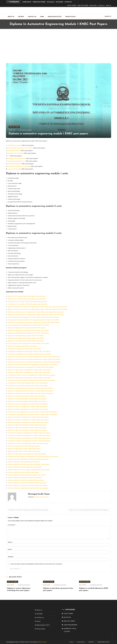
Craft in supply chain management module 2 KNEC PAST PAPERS (28, 344)
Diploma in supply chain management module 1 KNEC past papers (29, 372)
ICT (9, 156)
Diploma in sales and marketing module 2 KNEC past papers (27, 428)
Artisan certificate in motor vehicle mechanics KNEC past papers (29, 470)
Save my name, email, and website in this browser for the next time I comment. (36, 564)
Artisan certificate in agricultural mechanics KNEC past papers (28, 488)
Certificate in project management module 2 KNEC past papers (29, 441)
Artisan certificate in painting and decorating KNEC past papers (28, 464)
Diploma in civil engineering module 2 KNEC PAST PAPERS (26, 338)
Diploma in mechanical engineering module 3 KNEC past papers (29, 510)
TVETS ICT (69, 2)
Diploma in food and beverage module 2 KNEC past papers (27, 399)
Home (42, 17)
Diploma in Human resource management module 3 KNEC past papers (31, 367)
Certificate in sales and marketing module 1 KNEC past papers (28, 443)
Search (108, 16)
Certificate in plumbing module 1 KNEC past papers (24, 349)
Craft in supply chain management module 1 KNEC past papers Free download (33, 317)
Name (10, 542)
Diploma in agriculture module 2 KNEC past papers (24, 449)
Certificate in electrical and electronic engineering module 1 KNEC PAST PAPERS (33, 320)
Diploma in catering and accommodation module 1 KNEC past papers (30, 388)
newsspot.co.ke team (26, 130)
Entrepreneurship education (17, 158)
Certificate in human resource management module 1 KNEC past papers (31, 380)
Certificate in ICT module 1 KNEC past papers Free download (27, 301)
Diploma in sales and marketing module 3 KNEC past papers (27, 430)
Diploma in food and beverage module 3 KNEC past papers (27, 401)
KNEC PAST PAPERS (40, 2)
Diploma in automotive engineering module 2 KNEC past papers (89, 510)
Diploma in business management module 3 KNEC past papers (28, 422)
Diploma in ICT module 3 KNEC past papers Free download (27, 299)
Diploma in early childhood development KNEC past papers (27, 454)
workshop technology (15, 145)
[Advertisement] (59, 46)
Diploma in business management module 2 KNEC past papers (28, 420)
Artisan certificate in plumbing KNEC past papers (24, 462)
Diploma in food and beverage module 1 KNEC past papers (27, 396)
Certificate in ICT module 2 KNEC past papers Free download (27, 304)
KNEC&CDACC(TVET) (55, 17)
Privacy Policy (71, 17)
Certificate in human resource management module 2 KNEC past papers (32, 375)
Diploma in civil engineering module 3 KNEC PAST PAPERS (26, 341)
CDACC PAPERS (72, 5)
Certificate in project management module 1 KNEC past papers (29, 438)
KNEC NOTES (27, 2)
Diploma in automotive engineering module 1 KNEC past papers (48, 134)
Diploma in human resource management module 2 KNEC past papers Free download (36, 315)
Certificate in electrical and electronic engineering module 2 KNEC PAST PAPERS (33, 322)
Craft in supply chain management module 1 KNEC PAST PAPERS (28, 325)
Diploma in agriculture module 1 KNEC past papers (24, 446)
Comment (12, 525)
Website (11, 557)
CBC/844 (21, 17)
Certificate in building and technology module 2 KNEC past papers (29, 354)
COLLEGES (60, 2)
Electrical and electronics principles (19, 166)
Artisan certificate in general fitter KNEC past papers (25, 478)
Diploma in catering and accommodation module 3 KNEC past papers (30, 393)
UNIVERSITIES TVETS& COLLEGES (70, 630)
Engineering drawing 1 (15, 164)
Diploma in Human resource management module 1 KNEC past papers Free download (36, 312)
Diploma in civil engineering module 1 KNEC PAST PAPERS (26, 336)
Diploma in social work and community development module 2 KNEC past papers (34, 359)
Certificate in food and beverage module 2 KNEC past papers (28, 386)
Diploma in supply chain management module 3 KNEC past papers (29, 370)
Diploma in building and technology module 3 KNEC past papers (28, 333)
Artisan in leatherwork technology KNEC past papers (25, 467)
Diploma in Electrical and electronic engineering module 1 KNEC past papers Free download (37, 307)
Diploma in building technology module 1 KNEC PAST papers (27, 328)
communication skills (14, 169)
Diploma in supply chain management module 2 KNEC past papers (29, 378)
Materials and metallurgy (16, 153)
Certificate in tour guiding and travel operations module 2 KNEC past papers (33, 414)
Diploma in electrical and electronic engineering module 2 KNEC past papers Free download (37, 309)
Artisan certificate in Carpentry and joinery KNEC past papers (28, 485)
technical (51, 2)
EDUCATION (93, 5)
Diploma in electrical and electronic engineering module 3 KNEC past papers (33, 365)
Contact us (101, 5)
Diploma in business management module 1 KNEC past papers (28, 417)
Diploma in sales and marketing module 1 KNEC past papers (27, 425)
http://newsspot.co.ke (41, 497)
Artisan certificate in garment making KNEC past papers (26, 480)
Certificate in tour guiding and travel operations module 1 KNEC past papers (32, 412)
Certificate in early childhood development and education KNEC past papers (33, 457)
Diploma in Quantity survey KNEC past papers (22, 346)
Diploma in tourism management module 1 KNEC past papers (28, 404)
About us (109, 5)
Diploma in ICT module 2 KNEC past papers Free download (27, 296)
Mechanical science (14, 151)
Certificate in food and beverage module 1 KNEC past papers (28, 383)
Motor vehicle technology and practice (20, 148)
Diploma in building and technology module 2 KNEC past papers (28, 330)
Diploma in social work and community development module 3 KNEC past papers (34, 362)
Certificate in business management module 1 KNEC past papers (29, 433)
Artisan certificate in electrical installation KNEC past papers (27, 483)
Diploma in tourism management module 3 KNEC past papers (28, 409)
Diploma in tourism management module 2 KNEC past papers (28, 407)
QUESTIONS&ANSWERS (71, 625)
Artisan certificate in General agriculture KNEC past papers (27, 475)
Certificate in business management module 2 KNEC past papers (29, 435)
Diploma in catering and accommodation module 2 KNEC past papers (30, 391)
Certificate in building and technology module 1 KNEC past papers (29, 351)
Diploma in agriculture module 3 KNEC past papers (24, 451)
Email (10, 549)
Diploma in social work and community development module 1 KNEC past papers (34, 357)
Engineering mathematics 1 (17, 161)
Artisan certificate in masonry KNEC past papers (23, 472)
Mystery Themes (42, 642)
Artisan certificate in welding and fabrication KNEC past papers (28, 459)
